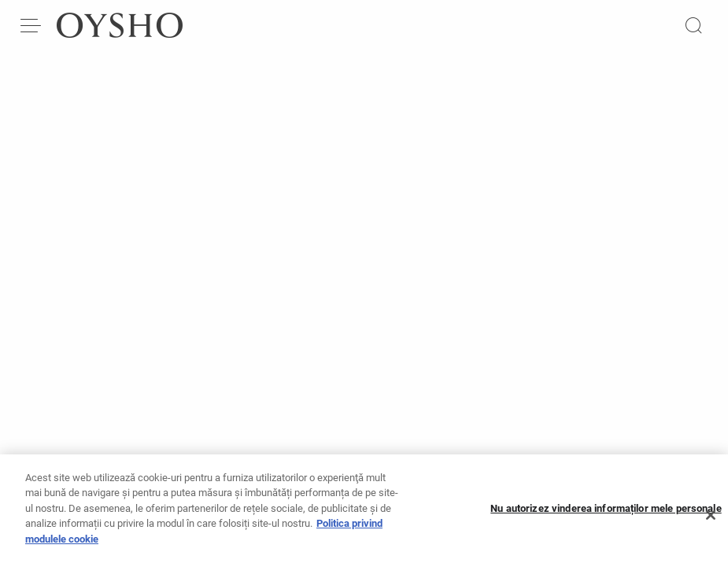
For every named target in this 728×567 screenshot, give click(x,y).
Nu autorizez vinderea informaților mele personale (606, 514)
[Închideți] (711, 521)
